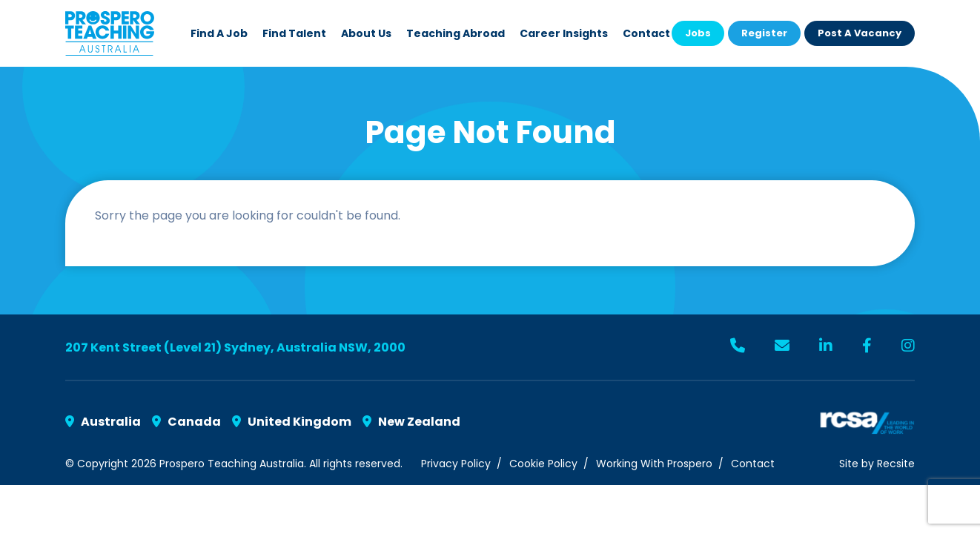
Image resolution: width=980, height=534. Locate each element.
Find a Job (219, 33)
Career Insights (564, 33)
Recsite (896, 464)
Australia (103, 422)
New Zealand (411, 422)
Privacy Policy (456, 464)
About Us (366, 33)
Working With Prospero (654, 464)
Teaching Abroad (456, 33)
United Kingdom (292, 422)
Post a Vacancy (860, 33)
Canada (186, 422)
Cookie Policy (543, 464)
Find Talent (294, 33)
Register (764, 33)
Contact (646, 33)
